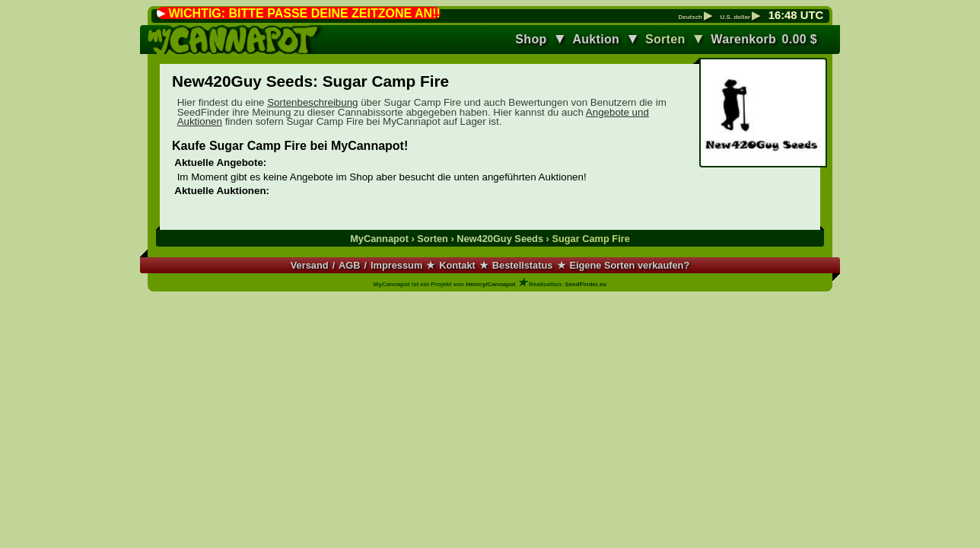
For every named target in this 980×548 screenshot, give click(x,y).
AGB (349, 265)
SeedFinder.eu (586, 284)
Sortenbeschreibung (312, 102)
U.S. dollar (740, 18)
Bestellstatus (523, 265)
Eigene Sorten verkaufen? (629, 265)
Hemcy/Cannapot (490, 284)
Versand (310, 265)
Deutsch (695, 18)
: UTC (796, 15)
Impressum (396, 265)
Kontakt (457, 265)
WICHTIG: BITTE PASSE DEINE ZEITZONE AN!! (304, 13)
